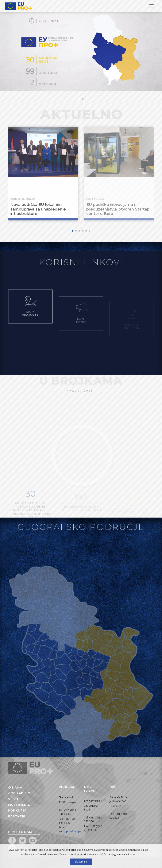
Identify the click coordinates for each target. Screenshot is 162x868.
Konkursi (17, 810)
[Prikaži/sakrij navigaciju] (151, 6)
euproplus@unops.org (72, 831)
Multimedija (20, 805)
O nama (15, 788)
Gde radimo (19, 793)
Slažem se (81, 862)
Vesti (13, 799)
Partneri (17, 816)
